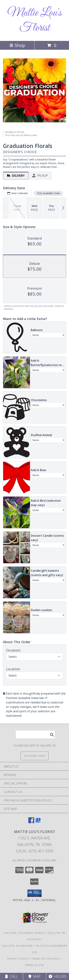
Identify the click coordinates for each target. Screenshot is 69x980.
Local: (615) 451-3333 (35, 851)
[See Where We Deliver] (35, 756)
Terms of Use (35, 965)
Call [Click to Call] (11, 976)
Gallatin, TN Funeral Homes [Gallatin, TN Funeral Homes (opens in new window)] (24, 933)
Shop (17, 45)
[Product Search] (35, 734)
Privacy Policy (18, 959)
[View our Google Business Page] (38, 822)
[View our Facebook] (31, 822)
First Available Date (48, 193)
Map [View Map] (35, 976)
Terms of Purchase (46, 959)
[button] (34, 893)
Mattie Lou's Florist (34, 20)
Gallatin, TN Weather (17, 946)
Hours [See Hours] (57, 976)
